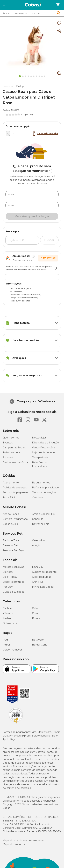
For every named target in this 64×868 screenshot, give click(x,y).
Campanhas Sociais (14, 448)
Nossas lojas (39, 438)
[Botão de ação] (56, 268)
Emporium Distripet (15, 86)
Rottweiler (38, 640)
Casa (35, 613)
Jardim (7, 618)
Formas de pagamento (17, 493)
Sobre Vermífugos (13, 582)
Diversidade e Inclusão (45, 443)
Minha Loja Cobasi (43, 587)
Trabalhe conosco (13, 453)
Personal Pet (10, 545)
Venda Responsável (44, 448)
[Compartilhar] (59, 31)
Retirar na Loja (41, 524)
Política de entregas (15, 488)
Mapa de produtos (14, 844)
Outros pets (10, 623)
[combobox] (32, 13)
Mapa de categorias (32, 841)
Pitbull (6, 645)
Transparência (40, 458)
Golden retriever (12, 650)
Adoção (37, 545)
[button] (4, 5)
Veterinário (38, 540)
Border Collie (40, 645)
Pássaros (8, 613)
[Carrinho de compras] (58, 5)
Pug (5, 640)
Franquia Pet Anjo (13, 550)
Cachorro (8, 608)
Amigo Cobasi (11, 514)
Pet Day (8, 587)
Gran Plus (38, 582)
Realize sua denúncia (15, 462)
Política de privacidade (45, 488)
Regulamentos (41, 483)
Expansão (8, 458)
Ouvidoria (38, 498)
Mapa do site (10, 841)
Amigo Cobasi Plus (43, 514)
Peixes (36, 618)
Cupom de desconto (44, 572)
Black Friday (10, 577)
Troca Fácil (9, 498)
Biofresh (8, 572)
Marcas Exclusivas (13, 567)
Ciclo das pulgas (42, 577)
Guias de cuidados (13, 592)
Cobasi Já (38, 519)
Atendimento (11, 483)
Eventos (8, 443)
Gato (35, 608)
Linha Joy (38, 567)
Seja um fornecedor (44, 453)
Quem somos (11, 438)
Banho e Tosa (11, 540)
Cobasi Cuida (10, 524)
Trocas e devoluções (44, 493)
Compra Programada (15, 519)
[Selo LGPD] (16, 723)
